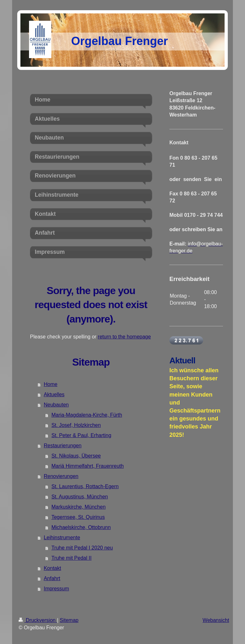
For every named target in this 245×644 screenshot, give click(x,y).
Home (51, 384)
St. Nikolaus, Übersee (76, 456)
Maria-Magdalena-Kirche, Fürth (87, 415)
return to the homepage (124, 337)
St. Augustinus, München (80, 497)
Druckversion (38, 620)
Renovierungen (61, 476)
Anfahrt (52, 578)
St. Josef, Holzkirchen (76, 425)
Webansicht (216, 620)
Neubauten (56, 405)
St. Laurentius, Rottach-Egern (85, 486)
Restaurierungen (63, 446)
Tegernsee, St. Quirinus (78, 517)
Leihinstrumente (62, 538)
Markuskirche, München (78, 507)
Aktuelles (54, 394)
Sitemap (69, 620)
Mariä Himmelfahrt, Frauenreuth (88, 466)
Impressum (56, 589)
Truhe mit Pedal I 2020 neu (82, 548)
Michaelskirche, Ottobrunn (81, 527)
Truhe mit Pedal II (71, 558)
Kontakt (52, 568)
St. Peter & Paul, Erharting (81, 435)
